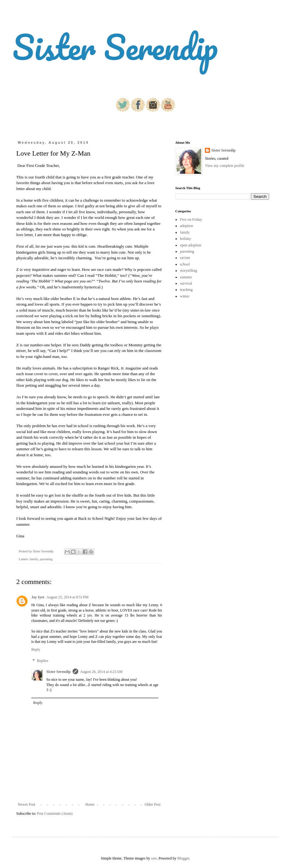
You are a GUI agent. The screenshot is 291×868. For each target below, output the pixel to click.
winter (185, 296)
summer (186, 277)
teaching (186, 290)
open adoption (191, 245)
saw (154, 858)
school (185, 264)
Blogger (183, 858)
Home (90, 804)
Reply (36, 649)
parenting (46, 559)
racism (185, 258)
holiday (186, 239)
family (34, 559)
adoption (186, 226)
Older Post (153, 804)
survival (186, 283)
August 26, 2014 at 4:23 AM (101, 672)
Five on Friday (191, 220)
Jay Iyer (38, 597)
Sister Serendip (115, 47)
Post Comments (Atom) (55, 814)
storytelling (189, 271)
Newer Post (27, 804)
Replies (43, 661)
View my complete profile (225, 166)
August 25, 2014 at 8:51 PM (67, 597)
